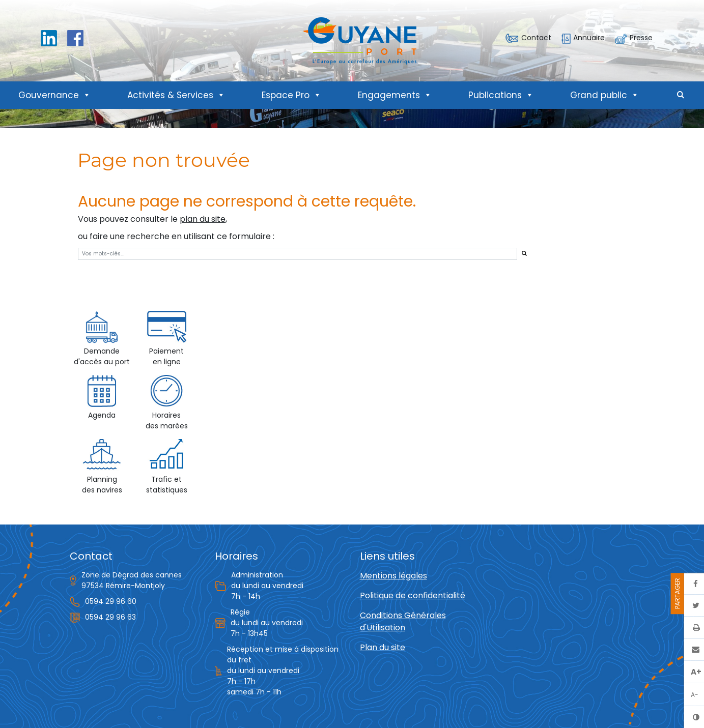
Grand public (604, 95)
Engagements (395, 95)
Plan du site (383, 647)
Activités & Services (176, 95)
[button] (681, 95)
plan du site (203, 219)
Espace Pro (291, 95)
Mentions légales (393, 576)
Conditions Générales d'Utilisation (403, 621)
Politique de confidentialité (413, 595)
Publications (501, 95)
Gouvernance (54, 95)
